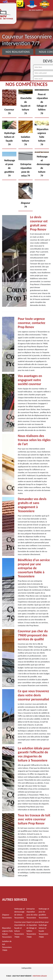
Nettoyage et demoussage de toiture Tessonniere (19, 913)
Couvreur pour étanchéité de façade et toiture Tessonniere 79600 (20, 930)
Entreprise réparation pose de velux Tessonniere (32, 913)
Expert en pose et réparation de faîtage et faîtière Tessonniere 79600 (33, 930)
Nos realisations (18, 52)
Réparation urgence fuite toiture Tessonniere (7, 932)
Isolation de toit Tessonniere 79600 (7, 946)
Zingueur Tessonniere (7, 916)
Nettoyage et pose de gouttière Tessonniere (44, 913)
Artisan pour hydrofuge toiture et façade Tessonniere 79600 (44, 930)
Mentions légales (40, 976)
